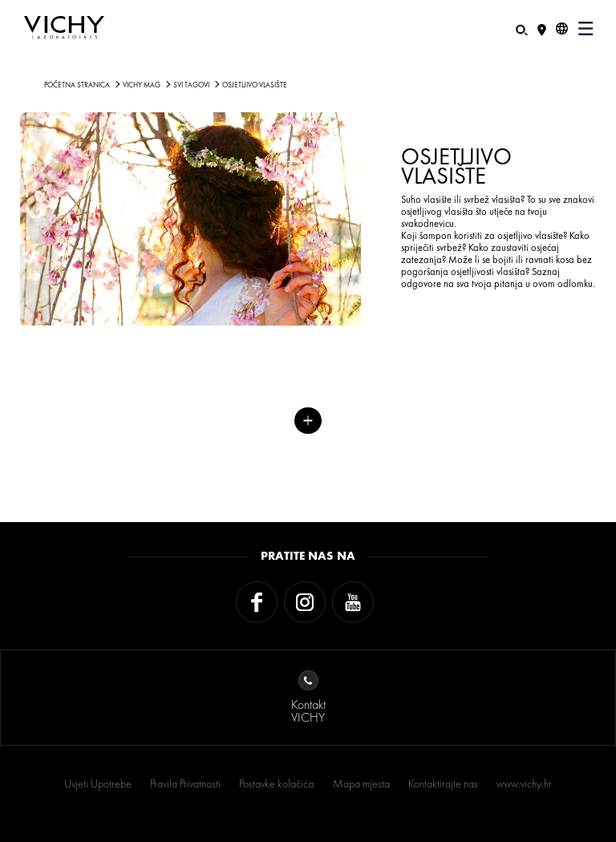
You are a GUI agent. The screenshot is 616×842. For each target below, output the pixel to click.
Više (308, 421)
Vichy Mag (142, 85)
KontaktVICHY (308, 698)
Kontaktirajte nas (443, 783)
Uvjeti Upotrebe (98, 783)
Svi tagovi (191, 85)
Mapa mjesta (361, 783)
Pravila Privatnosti (185, 783)
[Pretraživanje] (522, 28)
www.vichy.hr (524, 783)
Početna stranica (77, 85)
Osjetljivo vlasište (255, 85)
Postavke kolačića (276, 783)
